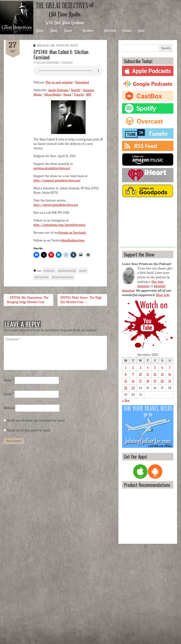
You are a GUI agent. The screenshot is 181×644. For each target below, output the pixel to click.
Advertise (110, 30)
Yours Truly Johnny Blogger (48, 62)
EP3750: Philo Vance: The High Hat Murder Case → (81, 300)
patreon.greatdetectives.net (52, 168)
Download (82, 82)
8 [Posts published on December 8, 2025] (126, 374)
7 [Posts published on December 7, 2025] (170, 367)
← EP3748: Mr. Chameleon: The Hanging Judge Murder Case (28, 300)
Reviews (88, 30)
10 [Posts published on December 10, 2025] (141, 374)
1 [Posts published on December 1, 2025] (126, 367)
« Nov (126, 401)
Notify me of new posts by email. (29, 430)
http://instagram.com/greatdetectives (59, 225)
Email (67, 95)
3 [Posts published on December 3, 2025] (141, 367)
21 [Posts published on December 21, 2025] (170, 381)
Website (9, 408)
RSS (89, 95)
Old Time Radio (42, 277)
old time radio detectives (62, 277)
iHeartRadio (53, 95)
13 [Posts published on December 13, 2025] (162, 374)
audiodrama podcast (67, 271)
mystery (83, 271)
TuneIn (79, 95)
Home (40, 30)
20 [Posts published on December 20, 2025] (162, 381)
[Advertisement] (148, 224)
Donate (127, 30)
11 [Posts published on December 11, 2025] (148, 374)
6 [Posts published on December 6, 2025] (162, 367)
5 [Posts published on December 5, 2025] (155, 367)
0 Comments (67, 62)
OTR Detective (62, 45)
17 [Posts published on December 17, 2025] (140, 381)
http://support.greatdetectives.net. (57, 181)
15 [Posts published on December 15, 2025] (126, 381)
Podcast (74, 45)
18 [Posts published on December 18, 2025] (148, 381)
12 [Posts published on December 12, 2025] (155, 374)
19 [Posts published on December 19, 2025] (155, 381)
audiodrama (49, 271)
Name (9, 380)
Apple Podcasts (58, 90)
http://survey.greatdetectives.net (56, 205)
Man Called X (43, 45)
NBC (53, 45)
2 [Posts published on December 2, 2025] (133, 367)
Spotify (76, 90)
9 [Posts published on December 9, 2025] (133, 374)
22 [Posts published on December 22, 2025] (126, 388)
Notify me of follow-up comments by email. (36, 421)
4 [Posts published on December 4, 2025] (148, 367)
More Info (163, 295)
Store (141, 30)
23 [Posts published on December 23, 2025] (133, 388)
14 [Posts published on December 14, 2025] (170, 374)
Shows (68, 30)
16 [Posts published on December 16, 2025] (133, 381)
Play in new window (59, 82)
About (54, 30)
